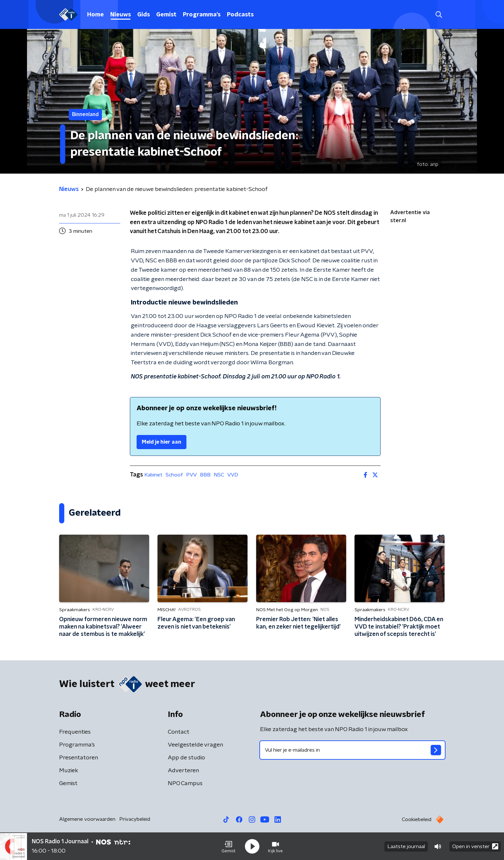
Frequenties (75, 732)
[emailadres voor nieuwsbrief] (352, 750)
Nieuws (121, 15)
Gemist (166, 15)
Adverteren (183, 771)
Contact (179, 732)
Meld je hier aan (162, 442)
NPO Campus (185, 783)
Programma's (202, 15)
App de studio (186, 758)
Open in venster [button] (475, 846)
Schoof (174, 475)
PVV (191, 475)
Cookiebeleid (417, 819)
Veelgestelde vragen (195, 745)
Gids (144, 15)
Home (95, 15)
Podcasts (240, 15)
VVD (233, 475)
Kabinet (153, 475)
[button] (229, 846)
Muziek (69, 771)
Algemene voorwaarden (87, 819)
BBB (205, 475)
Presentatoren (79, 758)
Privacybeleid (135, 819)
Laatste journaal (406, 846)
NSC (219, 475)
